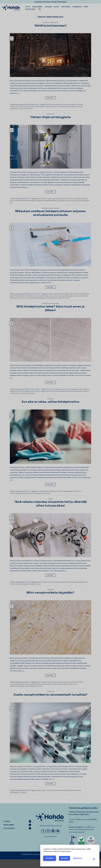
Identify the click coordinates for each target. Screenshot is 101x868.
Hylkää (65, 858)
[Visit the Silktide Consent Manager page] (94, 859)
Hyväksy (50, 858)
